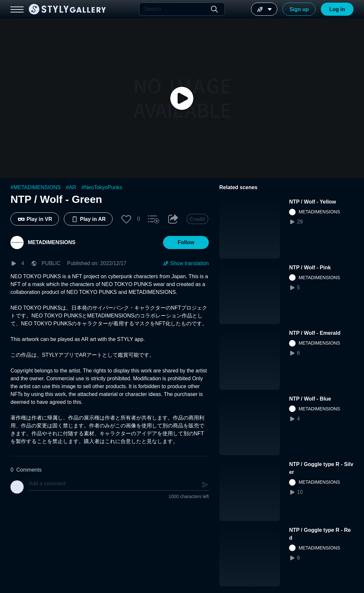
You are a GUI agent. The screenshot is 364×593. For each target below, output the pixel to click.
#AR (71, 187)
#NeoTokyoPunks (102, 187)
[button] (126, 219)
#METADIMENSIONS (36, 187)
